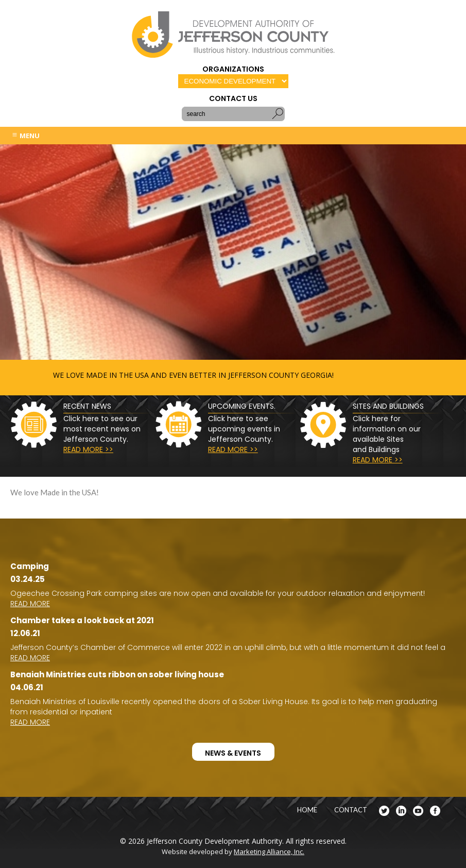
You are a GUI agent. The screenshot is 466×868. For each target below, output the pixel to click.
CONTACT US (233, 98)
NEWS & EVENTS (233, 753)
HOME (307, 810)
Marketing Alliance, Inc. (269, 852)
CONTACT (351, 810)
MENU (25, 136)
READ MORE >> (88, 449)
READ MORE (30, 604)
